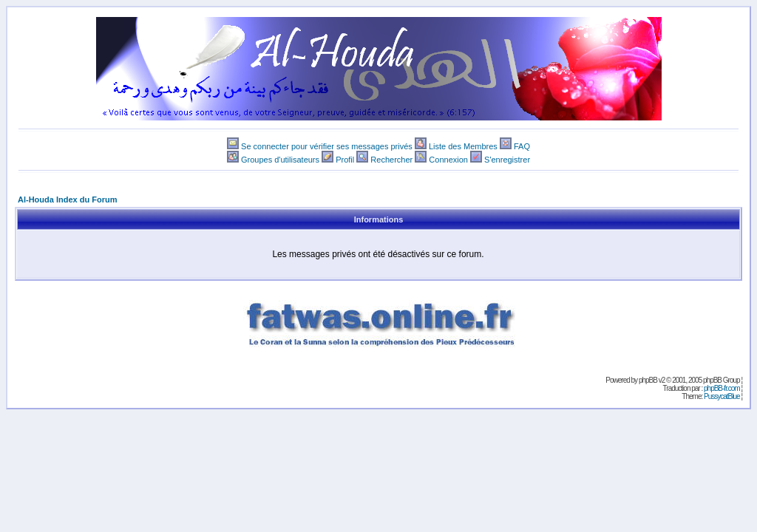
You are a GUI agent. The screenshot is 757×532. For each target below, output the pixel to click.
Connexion (448, 160)
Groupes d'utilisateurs (280, 160)
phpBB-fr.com (722, 388)
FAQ (522, 146)
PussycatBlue (722, 396)
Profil (345, 160)
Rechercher (391, 160)
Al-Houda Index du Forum (67, 199)
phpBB (648, 380)
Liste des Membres (463, 146)
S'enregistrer (507, 160)
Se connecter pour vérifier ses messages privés (327, 146)
